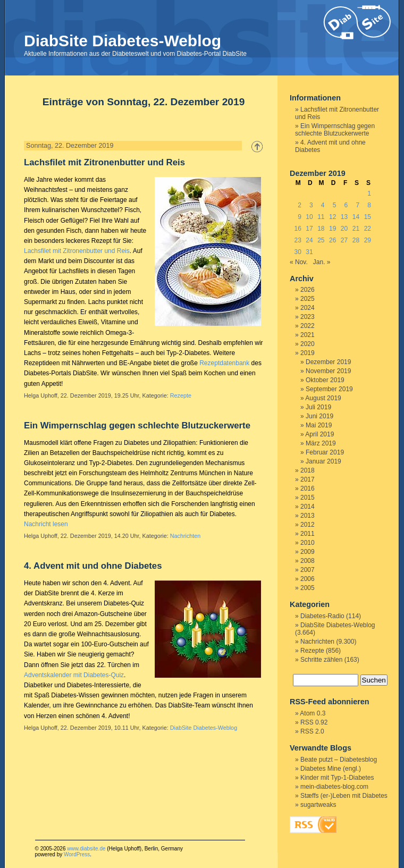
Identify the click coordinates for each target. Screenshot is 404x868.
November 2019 (328, 371)
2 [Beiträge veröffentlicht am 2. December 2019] (300, 205)
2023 (308, 317)
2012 (308, 525)
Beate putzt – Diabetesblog (339, 760)
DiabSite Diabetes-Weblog (123, 41)
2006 (308, 579)
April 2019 (319, 434)
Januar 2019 (323, 461)
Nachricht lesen (46, 524)
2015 (308, 498)
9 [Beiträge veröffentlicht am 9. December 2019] (300, 217)
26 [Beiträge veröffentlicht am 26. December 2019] (333, 240)
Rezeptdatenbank (224, 363)
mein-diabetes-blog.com (334, 787)
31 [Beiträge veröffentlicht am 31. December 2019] (309, 252)
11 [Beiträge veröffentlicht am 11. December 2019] (321, 217)
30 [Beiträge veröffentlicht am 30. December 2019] (297, 252)
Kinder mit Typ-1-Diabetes (337, 778)
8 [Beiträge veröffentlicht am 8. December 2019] (369, 205)
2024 (308, 308)
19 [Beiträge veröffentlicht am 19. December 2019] (333, 229)
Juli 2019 (318, 407)
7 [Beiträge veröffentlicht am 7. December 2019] (357, 205)
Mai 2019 (319, 425)
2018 (308, 470)
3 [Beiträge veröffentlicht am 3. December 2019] (311, 205)
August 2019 (323, 398)
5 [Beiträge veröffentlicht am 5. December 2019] (335, 205)
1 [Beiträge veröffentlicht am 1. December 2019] (369, 193)
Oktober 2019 (325, 380)
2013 (308, 516)
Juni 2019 (319, 416)
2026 (308, 290)
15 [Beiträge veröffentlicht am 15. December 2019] (368, 217)
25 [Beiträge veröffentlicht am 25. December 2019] (321, 240)
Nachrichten (186, 536)
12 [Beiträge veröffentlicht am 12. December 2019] (333, 217)
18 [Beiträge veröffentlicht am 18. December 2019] (321, 229)
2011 (308, 534)
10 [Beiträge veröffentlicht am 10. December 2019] (309, 217)
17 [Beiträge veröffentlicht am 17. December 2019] (309, 229)
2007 (308, 570)
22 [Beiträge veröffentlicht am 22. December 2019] (368, 229)
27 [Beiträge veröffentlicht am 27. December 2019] (344, 240)
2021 (308, 335)
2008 (308, 561)
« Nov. (299, 262)
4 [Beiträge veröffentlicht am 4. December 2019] (323, 205)
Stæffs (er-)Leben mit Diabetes (344, 796)
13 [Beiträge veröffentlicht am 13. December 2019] (344, 217)
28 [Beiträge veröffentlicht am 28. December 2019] (356, 240)
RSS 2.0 (312, 731)
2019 (308, 353)
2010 (308, 543)
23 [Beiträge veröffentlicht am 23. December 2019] (297, 240)
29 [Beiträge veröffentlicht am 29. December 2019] (368, 240)
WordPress (77, 854)
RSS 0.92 (314, 722)
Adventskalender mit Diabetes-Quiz (74, 675)
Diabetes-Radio (322, 616)
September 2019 (329, 389)
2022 (308, 326)
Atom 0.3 (313, 713)
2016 (308, 488)
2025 (308, 299)
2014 (308, 507)
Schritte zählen (321, 660)
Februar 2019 (325, 452)
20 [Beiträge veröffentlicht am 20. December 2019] (344, 229)
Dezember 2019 (328, 362)
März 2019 (321, 443)
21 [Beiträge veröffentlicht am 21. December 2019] (356, 229)
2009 (308, 552)
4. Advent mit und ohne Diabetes (93, 566)
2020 (308, 344)
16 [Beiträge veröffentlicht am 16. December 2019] (297, 229)
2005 (308, 588)
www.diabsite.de (86, 849)
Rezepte (181, 395)
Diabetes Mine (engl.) (331, 769)
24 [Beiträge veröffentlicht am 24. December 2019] (309, 240)
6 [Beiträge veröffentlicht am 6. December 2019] (346, 205)
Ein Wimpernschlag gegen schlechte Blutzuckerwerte (137, 425)
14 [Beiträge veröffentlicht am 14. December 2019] (356, 217)
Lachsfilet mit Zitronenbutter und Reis (104, 162)
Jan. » (322, 262)
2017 (308, 479)
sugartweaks (318, 805)
